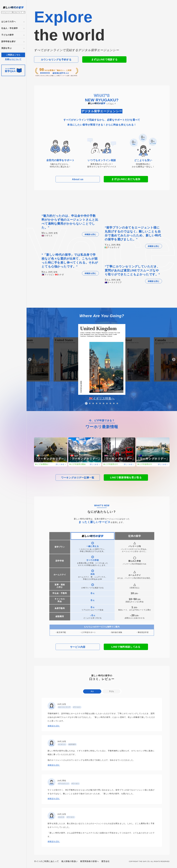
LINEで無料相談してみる (126, 647)
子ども (111, 691)
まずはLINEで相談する (104, 59)
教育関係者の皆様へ (90, 861)
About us (78, 179)
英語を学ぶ (7, 48)
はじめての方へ (9, 22)
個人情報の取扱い (70, 861)
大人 (92, 691)
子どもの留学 (8, 35)
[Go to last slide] (30, 359)
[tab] (86, 403)
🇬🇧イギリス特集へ (102, 398)
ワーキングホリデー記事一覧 (78, 478)
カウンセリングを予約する (56, 60)
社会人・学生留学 (10, 28)
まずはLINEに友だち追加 (126, 179)
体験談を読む (90, 234)
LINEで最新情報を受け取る (126, 477)
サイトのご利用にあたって (46, 861)
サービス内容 (78, 647)
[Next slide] (174, 359)
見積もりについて (13, 59)
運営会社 (105, 861)
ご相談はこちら (13, 55)
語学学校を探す (9, 41)
